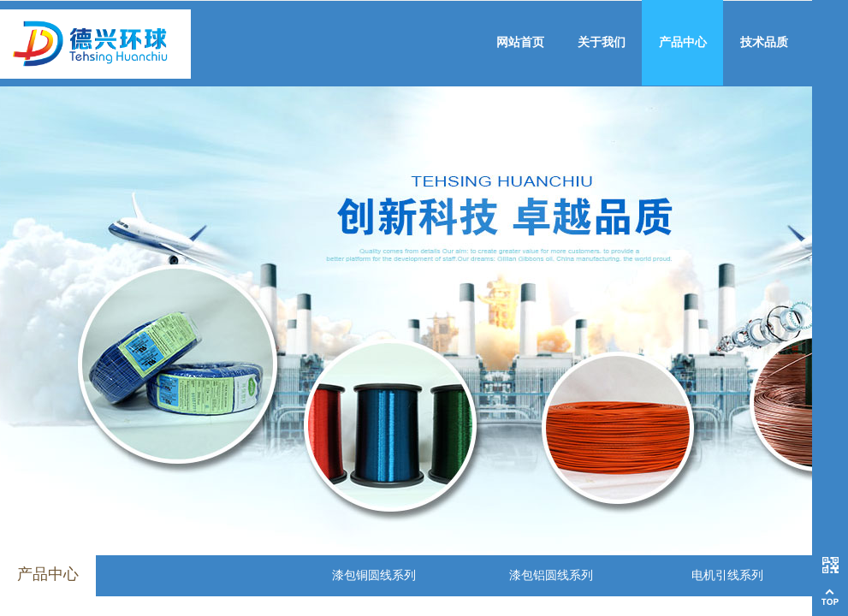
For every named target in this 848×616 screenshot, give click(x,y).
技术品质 (764, 42)
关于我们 (602, 42)
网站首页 (520, 42)
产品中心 (683, 42)
